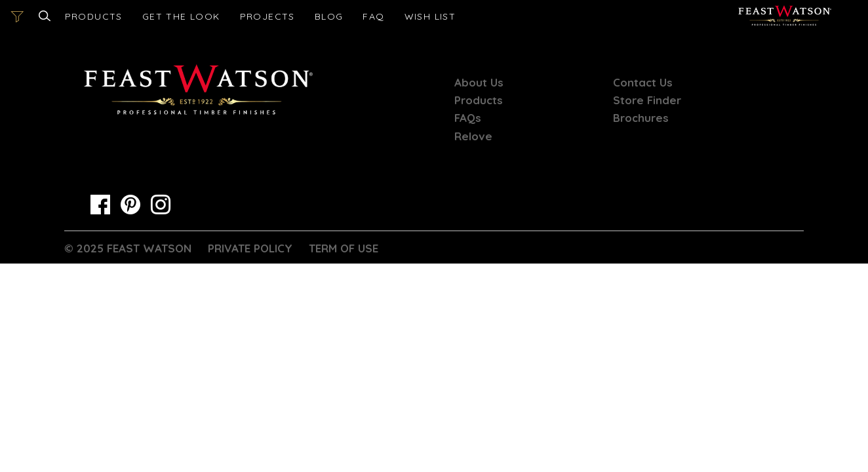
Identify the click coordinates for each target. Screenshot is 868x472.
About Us (479, 82)
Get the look (181, 16)
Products (94, 16)
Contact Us (643, 82)
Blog (329, 16)
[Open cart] (430, 16)
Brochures (641, 118)
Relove (473, 136)
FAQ (373, 16)
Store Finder (647, 100)
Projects (267, 16)
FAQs (468, 118)
